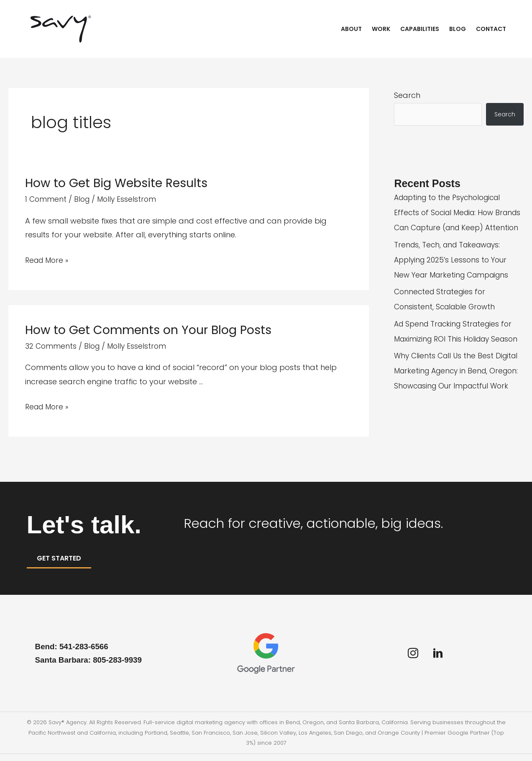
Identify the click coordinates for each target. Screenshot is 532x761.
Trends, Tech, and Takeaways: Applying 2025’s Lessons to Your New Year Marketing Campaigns (455, 276)
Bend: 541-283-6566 (74, 653)
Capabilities (420, 29)
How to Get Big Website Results (121, 183)
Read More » (48, 260)
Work (381, 29)
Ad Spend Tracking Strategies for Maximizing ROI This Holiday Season (456, 355)
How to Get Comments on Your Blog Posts (154, 329)
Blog (458, 29)
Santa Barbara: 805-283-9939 (93, 667)
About (351, 29)
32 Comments (51, 346)
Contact (491, 29)
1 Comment (46, 199)
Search (407, 95)
